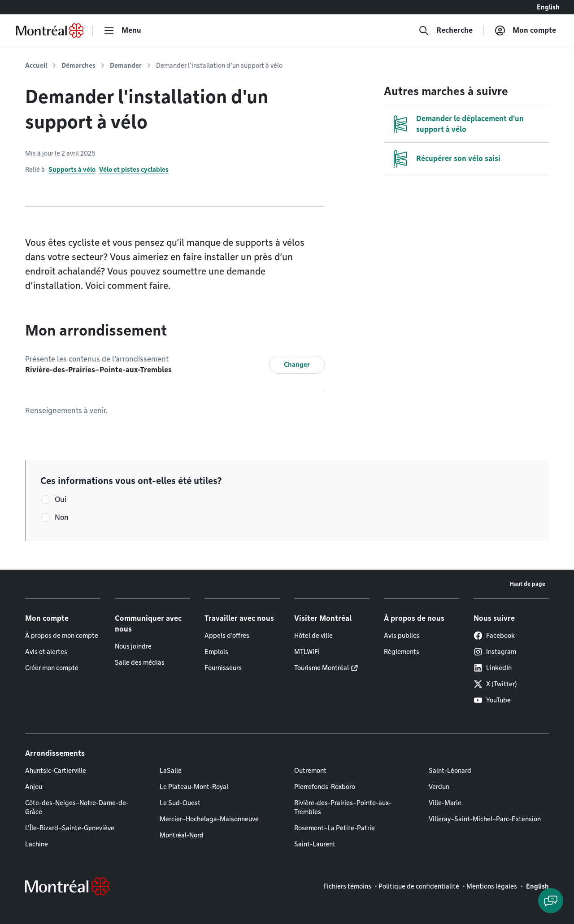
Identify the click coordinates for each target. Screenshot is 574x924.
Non (62, 517)
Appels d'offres (227, 636)
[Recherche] (446, 31)
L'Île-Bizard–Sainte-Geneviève (70, 828)
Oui (61, 499)
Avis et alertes (46, 652)
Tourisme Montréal (322, 668)
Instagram (495, 652)
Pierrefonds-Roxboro (325, 787)
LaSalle (171, 771)
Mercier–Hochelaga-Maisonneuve (209, 819)
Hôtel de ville (313, 636)
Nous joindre (133, 646)
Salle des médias (140, 662)
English (548, 7)
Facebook (494, 636)
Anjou (34, 787)
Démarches (78, 65)
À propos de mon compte (62, 636)
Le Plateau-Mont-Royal (194, 787)
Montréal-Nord (182, 835)
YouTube (492, 700)
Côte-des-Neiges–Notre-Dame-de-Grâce (77, 807)
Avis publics (402, 636)
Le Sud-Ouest (180, 803)
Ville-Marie (445, 803)
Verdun (439, 787)
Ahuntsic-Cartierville (56, 771)
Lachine (37, 844)
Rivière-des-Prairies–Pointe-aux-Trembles (343, 807)
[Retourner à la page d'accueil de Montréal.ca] (50, 31)
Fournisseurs (223, 668)
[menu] (122, 31)
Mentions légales (492, 886)
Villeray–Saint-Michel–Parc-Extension (485, 819)
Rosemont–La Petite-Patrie (335, 828)
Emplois (216, 652)
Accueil (36, 65)
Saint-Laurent (315, 844)
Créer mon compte (52, 668)
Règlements (402, 652)
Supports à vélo (72, 170)
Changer (297, 365)
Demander (126, 65)
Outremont (310, 771)
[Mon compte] (525, 31)
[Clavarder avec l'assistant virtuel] (551, 901)
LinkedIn (493, 668)
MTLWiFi (307, 652)
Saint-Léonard (450, 771)
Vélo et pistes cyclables (134, 170)
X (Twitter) (495, 684)
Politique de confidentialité (419, 886)
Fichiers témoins (347, 886)
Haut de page (528, 584)
